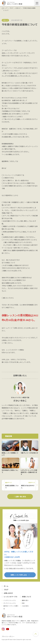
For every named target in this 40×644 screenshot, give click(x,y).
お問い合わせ (8, 593)
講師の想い (25, 600)
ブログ (6, 590)
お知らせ (5, 20)
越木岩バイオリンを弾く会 (11, 607)
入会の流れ (25, 606)
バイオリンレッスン (10, 600)
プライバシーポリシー (8, 637)
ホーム (6, 586)
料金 (23, 603)
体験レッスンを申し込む (20, 575)
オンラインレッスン (10, 603)
